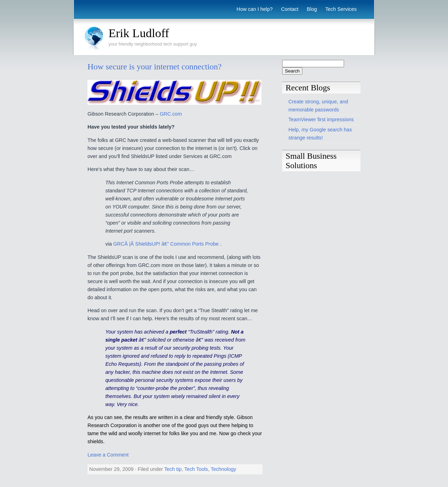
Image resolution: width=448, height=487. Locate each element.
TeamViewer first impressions (321, 119)
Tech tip (173, 469)
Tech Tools (196, 469)
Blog (312, 9)
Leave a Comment (108, 455)
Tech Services (341, 9)
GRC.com (171, 114)
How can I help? (255, 9)
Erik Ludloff (139, 33)
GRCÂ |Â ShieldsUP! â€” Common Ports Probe (166, 244)
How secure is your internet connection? (155, 67)
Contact (290, 9)
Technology (223, 469)
